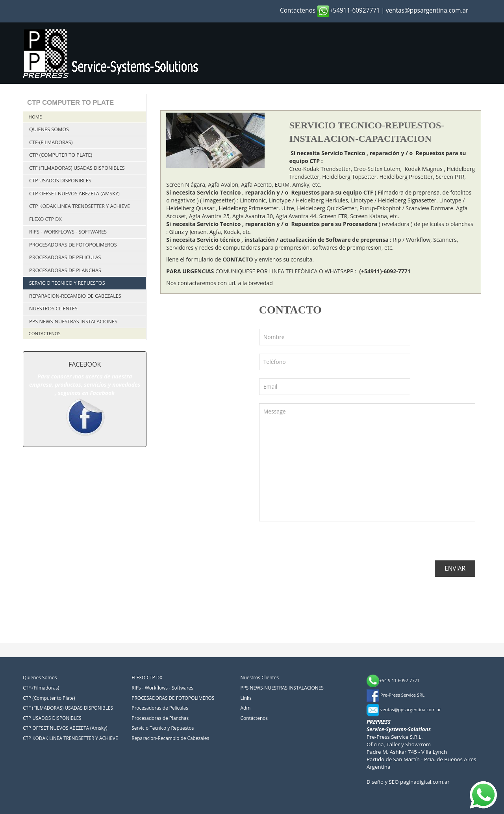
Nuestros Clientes (53, 309)
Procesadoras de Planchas (65, 270)
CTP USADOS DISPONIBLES (60, 181)
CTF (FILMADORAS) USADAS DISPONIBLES (77, 168)
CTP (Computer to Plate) (61, 155)
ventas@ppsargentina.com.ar (427, 10)
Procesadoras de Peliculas (65, 257)
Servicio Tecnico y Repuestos (67, 283)
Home (35, 117)
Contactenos (298, 10)
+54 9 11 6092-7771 (393, 680)
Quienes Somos (49, 129)
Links (246, 698)
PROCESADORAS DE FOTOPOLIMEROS (73, 245)
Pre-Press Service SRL (396, 695)
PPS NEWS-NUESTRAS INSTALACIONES (73, 322)
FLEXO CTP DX (45, 219)
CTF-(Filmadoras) (51, 142)
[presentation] (319, 545)
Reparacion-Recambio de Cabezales (75, 296)
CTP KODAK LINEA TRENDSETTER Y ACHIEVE (80, 206)
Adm (246, 708)
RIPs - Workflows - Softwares (68, 232)
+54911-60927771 (348, 10)
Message (367, 462)
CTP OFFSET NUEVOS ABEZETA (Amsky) (74, 194)
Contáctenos (254, 718)
